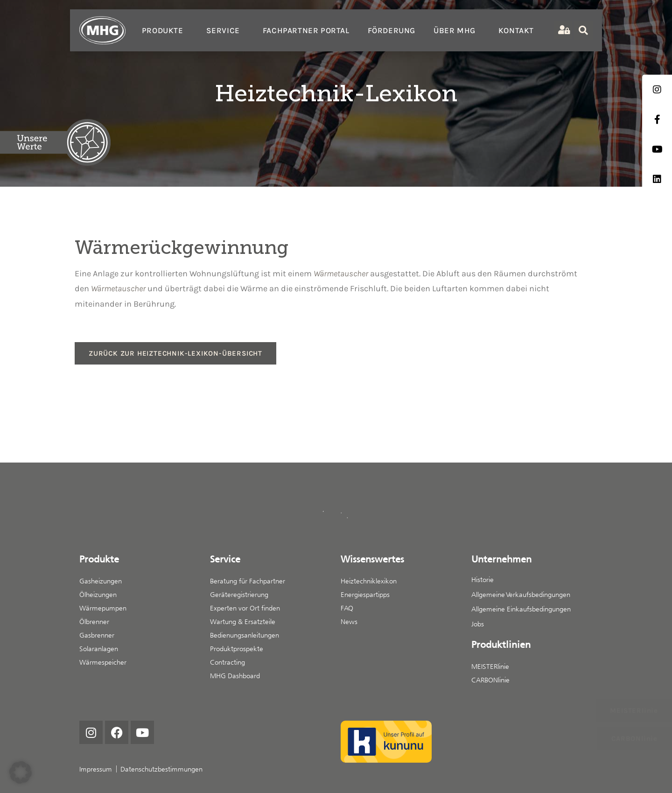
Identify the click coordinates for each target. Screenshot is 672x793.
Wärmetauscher (341, 274)
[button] (21, 772)
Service (225, 30)
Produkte (165, 30)
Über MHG (457, 30)
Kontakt (516, 30)
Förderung (392, 30)
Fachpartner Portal (306, 30)
